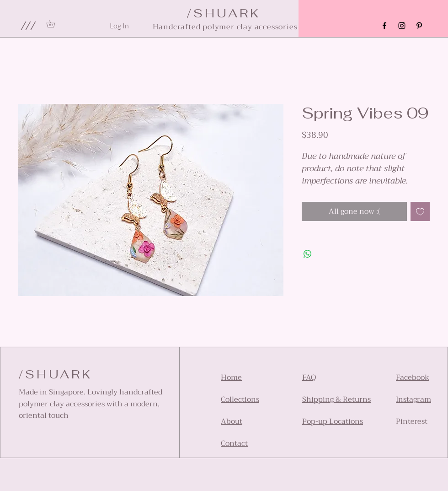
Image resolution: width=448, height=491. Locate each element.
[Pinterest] (419, 26)
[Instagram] (402, 26)
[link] (54, 24)
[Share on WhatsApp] (308, 254)
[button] (28, 26)
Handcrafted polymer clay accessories (225, 27)
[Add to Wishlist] (420, 211)
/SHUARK (56, 374)
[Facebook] (384, 26)
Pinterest (412, 421)
